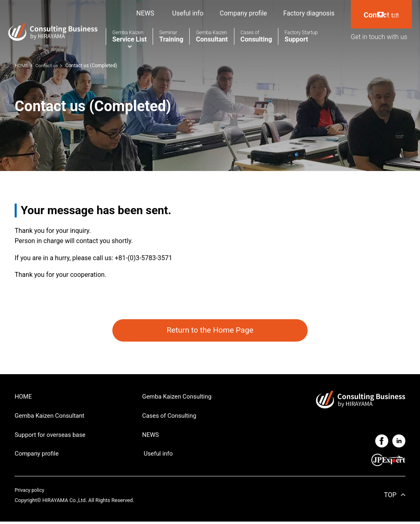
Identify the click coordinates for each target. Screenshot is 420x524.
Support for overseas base (53, 437)
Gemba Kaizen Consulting (179, 398)
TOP (390, 497)
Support (301, 36)
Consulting (256, 36)
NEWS (145, 13)
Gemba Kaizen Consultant (52, 418)
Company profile (243, 13)
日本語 (394, 14)
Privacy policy (31, 492)
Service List (129, 36)
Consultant (212, 36)
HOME (24, 398)
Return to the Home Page (210, 331)
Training (171, 36)
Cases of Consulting (171, 418)
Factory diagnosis (309, 13)
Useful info (187, 13)
